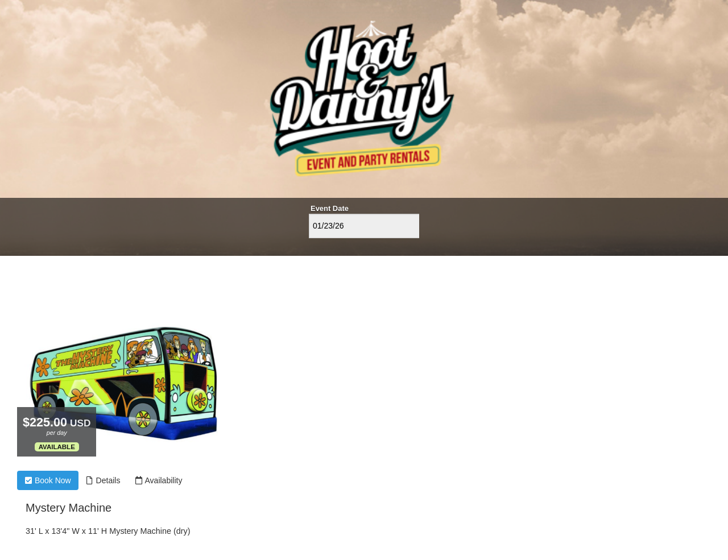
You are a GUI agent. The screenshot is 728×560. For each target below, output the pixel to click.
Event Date (330, 208)
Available (57, 447)
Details (103, 480)
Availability (158, 480)
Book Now (48, 480)
